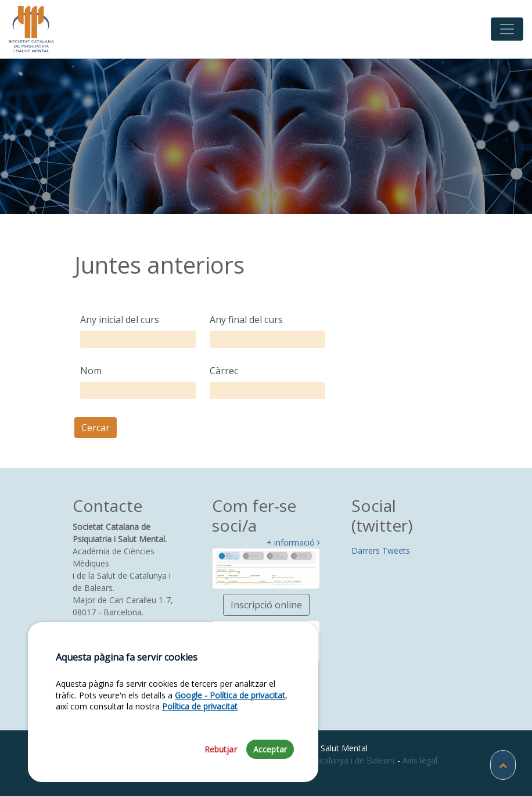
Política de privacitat (200, 706)
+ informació (293, 543)
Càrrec (224, 371)
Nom (91, 371)
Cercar (96, 428)
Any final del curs (246, 320)
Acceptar (270, 749)
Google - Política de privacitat (230, 695)
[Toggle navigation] (507, 29)
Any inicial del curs (120, 320)
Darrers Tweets (381, 551)
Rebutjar (221, 749)
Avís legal (420, 760)
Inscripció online (266, 605)
